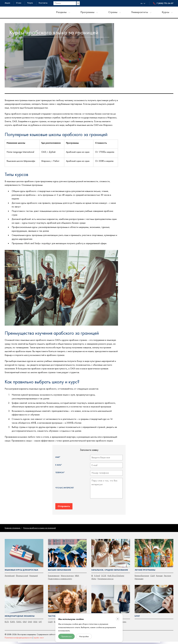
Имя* (58, 457)
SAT (39, 620)
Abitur (94, 577)
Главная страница (13, 527)
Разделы (61, 12)
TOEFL (12, 620)
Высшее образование (59, 569)
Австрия (167, 574)
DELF (24, 620)
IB (92, 574)
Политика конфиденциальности (18, 636)
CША (50, 620)
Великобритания (142, 574)
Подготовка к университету (60, 577)
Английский (10, 574)
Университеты (140, 12)
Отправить (64, 505)
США (152, 574)
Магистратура (67, 574)
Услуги (30, 3)
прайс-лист (38, 636)
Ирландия (139, 577)
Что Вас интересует (65, 487)
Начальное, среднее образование (109, 569)
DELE (35, 620)
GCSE (103, 574)
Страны (113, 12)
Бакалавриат (54, 574)
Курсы (166, 12)
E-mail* (59, 464)
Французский (22, 574)
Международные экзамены (19, 614)
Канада (159, 574)
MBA (76, 574)
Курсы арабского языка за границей (39, 527)
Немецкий (33, 574)
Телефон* (60, 472)
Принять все (66, 636)
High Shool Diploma (115, 574)
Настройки (84, 636)
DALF (30, 620)
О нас (19, 3)
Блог (137, 614)
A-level (97, 574)
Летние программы (145, 569)
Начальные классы (105, 577)
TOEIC (19, 620)
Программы (87, 12)
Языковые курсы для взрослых (21, 569)
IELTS (7, 620)
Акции (7, 3)
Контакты (43, 3)
